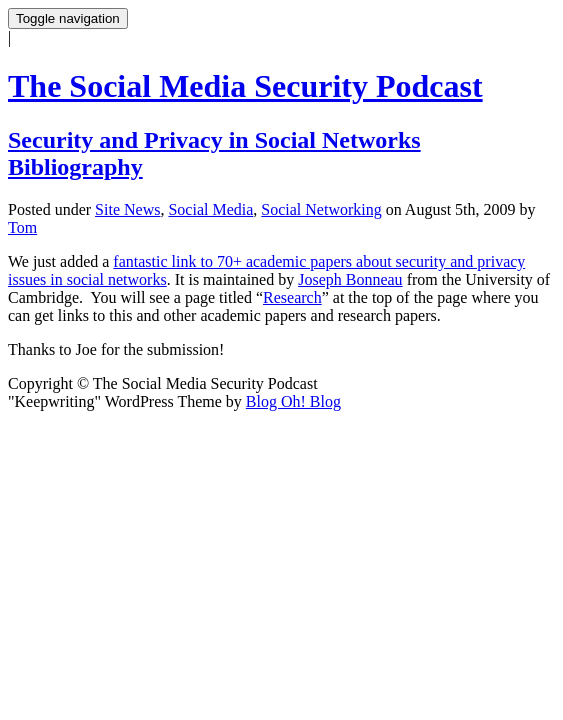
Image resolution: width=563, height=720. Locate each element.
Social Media (210, 209)
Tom (22, 227)
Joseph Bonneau (350, 279)
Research (292, 297)
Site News (127, 209)
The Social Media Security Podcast (245, 86)
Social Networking (321, 209)
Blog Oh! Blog (293, 401)
